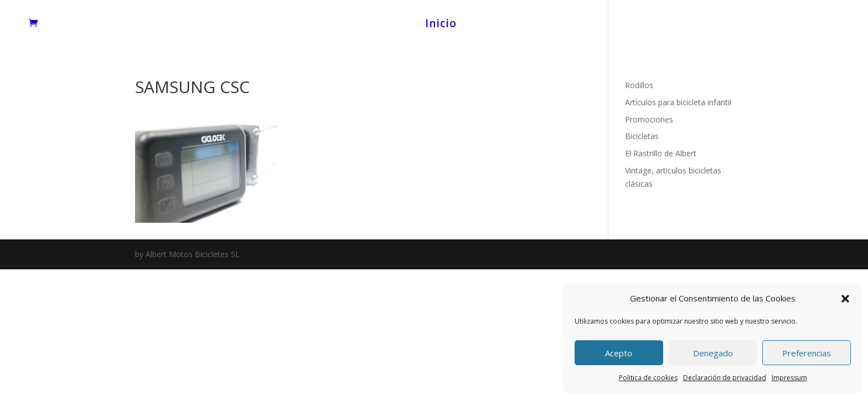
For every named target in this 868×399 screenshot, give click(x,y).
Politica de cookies (648, 378)
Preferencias (807, 353)
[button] (845, 299)
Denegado (713, 353)
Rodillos (639, 85)
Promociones (649, 119)
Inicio (441, 25)
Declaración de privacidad (725, 378)
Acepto (619, 353)
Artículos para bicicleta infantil (678, 102)
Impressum (789, 378)
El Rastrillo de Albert (661, 153)
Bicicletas (642, 136)
